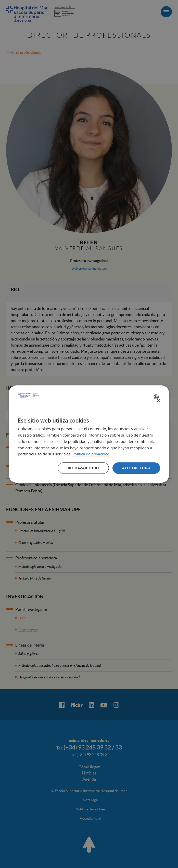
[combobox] (157, 397)
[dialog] (89, 434)
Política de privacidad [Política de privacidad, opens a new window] (91, 454)
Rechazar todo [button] (83, 468)
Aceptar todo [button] (136, 468)
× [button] (158, 401)
